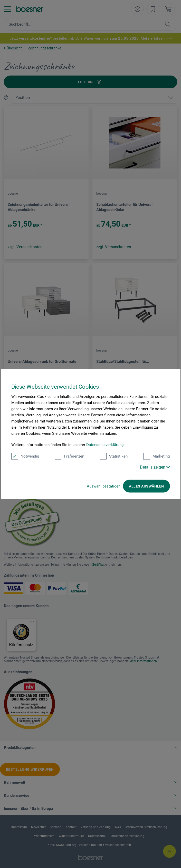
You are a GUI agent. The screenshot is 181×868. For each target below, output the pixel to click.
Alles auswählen (146, 486)
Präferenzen (69, 456)
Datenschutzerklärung (105, 445)
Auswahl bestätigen (104, 486)
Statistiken (114, 456)
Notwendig (25, 456)
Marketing (156, 456)
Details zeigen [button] (155, 467)
